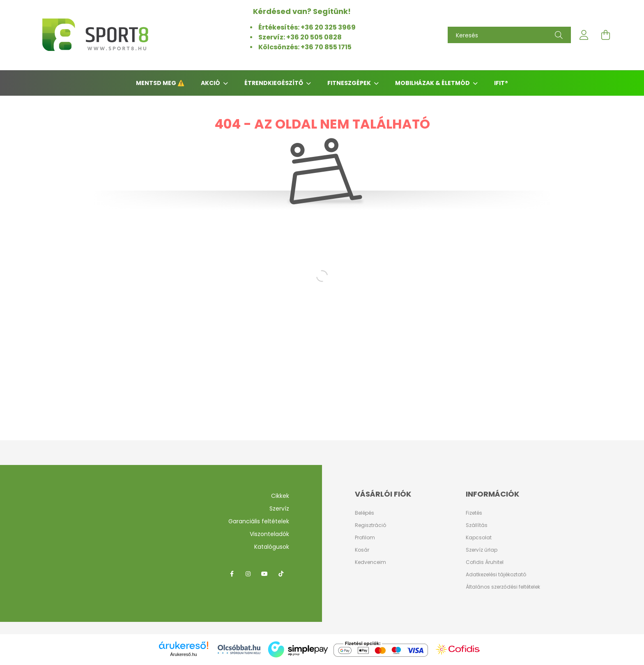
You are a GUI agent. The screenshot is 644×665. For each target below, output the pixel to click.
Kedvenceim (370, 562)
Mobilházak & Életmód (433, 83)
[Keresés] (509, 35)
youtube (264, 574)
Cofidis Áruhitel (485, 562)
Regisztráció (370, 525)
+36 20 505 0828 (315, 37)
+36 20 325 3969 (328, 27)
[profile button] (584, 35)
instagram (248, 574)
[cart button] (605, 35)
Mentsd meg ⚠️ (160, 83)
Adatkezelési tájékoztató (496, 574)
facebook (232, 574)
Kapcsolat (479, 537)
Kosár (362, 550)
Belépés (365, 513)
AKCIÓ (211, 83)
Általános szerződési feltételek (503, 587)
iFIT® (501, 83)
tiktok (281, 574)
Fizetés (474, 513)
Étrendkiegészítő (274, 83)
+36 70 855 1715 (327, 47)
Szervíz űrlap (482, 550)
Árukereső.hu (183, 654)
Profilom (365, 538)
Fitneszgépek (350, 83)
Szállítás (477, 525)
